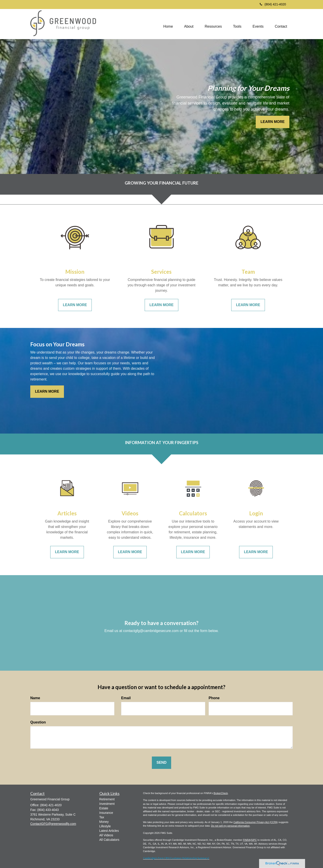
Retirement (107, 799)
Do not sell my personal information (230, 826)
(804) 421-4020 (273, 4)
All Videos (106, 835)
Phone (214, 698)
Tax (102, 817)
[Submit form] (161, 763)
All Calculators (109, 840)
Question (38, 722)
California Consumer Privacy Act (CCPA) (256, 822)
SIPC (254, 840)
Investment (107, 804)
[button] (189, 24)
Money (104, 822)
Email (126, 698)
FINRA (247, 840)
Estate (104, 808)
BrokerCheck (221, 793)
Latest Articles (109, 831)
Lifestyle (105, 826)
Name (35, 698)
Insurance (106, 813)
